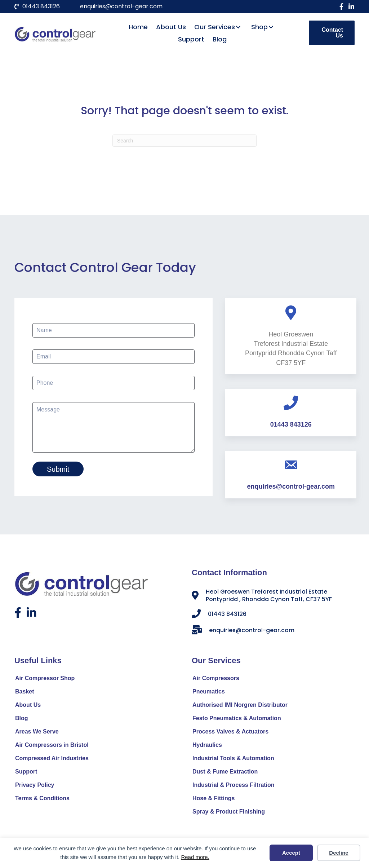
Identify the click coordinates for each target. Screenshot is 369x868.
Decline (339, 853)
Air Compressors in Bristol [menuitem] (52, 746)
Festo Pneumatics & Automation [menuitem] (237, 720)
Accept (291, 853)
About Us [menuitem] (28, 706)
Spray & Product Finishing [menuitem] (229, 813)
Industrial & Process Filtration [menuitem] (234, 786)
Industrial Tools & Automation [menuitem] (233, 760)
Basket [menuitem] (25, 693)
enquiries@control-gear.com (121, 6)
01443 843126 (41, 6)
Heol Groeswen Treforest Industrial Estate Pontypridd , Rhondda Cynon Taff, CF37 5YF (269, 597)
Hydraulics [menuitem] (207, 746)
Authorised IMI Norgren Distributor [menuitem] (240, 706)
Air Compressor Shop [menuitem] (45, 680)
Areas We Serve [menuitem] (37, 733)
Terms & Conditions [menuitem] (42, 800)
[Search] (184, 141)
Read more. (195, 857)
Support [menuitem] (26, 773)
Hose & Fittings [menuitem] (214, 800)
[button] (341, 6)
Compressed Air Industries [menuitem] (52, 760)
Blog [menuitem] (22, 720)
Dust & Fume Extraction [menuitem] (225, 773)
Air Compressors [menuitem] (216, 680)
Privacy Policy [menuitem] (35, 786)
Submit (58, 469)
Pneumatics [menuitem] (209, 693)
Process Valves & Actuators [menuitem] (230, 733)
